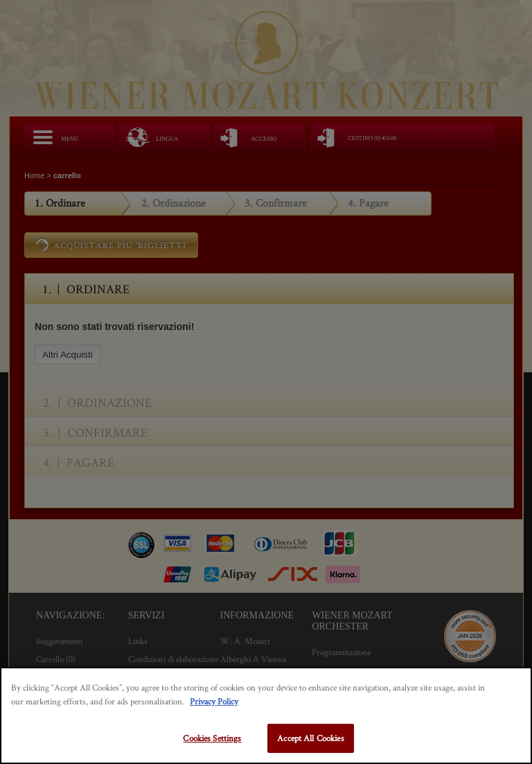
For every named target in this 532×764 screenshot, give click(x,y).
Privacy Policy (214, 701)
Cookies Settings (212, 738)
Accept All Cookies (310, 738)
